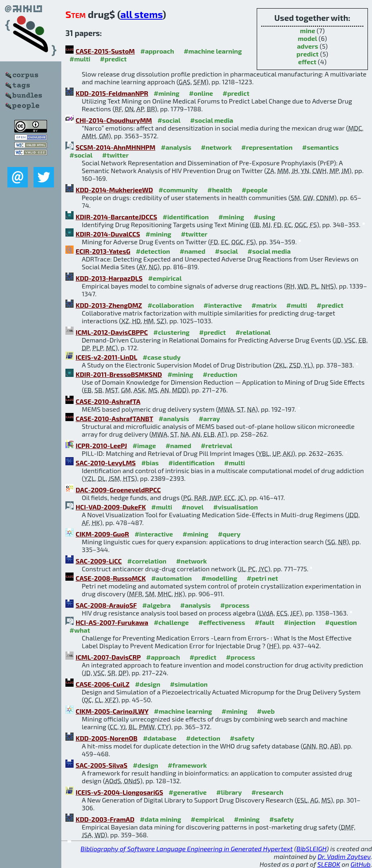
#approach (157, 51)
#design (148, 684)
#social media (212, 120)
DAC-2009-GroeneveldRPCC (118, 490)
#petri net (263, 578)
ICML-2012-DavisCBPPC (112, 332)
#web (266, 711)
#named (192, 251)
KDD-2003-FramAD (105, 819)
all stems (141, 14)
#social (169, 120)
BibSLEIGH (311, 849)
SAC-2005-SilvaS (102, 765)
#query (229, 534)
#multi (80, 59)
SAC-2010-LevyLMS (106, 463)
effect (307, 62)
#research (267, 792)
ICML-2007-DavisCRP (108, 657)
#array (209, 418)
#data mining (160, 819)
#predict (113, 59)
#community (178, 190)
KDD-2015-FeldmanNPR (112, 93)
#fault (264, 622)
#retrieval (216, 445)
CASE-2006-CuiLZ (103, 684)
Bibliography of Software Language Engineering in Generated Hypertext (187, 849)
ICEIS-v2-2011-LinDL (106, 357)
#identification (186, 217)
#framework (187, 765)
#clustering (171, 332)
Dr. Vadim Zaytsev (344, 856)
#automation (171, 578)
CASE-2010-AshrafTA (108, 401)
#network (216, 147)
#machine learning (213, 51)
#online (201, 93)
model (307, 38)
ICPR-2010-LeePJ (101, 445)
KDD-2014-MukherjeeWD (114, 190)
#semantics (320, 147)
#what (80, 630)
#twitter (115, 155)
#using (265, 217)
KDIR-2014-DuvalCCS (108, 234)
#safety (242, 738)
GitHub (361, 864)
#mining (167, 93)
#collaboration (171, 305)
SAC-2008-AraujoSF (106, 605)
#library (229, 792)
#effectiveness (222, 622)
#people (254, 190)
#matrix (264, 305)
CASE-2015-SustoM (105, 51)
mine (308, 30)
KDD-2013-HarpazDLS (109, 278)
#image (144, 445)
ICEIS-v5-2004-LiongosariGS (119, 792)
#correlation (147, 561)
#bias (150, 463)
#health (220, 190)
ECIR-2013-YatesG (103, 251)
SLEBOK (329, 864)
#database (160, 738)
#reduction (220, 374)
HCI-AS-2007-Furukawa (112, 622)
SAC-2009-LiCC (99, 561)
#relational (253, 332)
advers (307, 46)
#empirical (165, 278)
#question (341, 622)
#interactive (223, 305)
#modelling (219, 578)
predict (307, 54)
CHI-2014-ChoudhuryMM (114, 120)
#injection (299, 622)
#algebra (156, 605)
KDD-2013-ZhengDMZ (109, 305)
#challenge (171, 622)
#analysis (176, 147)
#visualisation (236, 507)
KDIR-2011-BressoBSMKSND (119, 374)
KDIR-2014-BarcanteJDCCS (116, 217)
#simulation (189, 684)
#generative (188, 792)
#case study (162, 357)
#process (235, 605)
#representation (267, 147)
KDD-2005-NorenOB (106, 738)
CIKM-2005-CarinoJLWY (112, 711)
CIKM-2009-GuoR (102, 534)
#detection (153, 251)
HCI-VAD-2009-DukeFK (111, 507)
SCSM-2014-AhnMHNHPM (115, 147)
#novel (193, 507)
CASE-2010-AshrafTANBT (114, 418)
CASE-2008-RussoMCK (111, 578)
